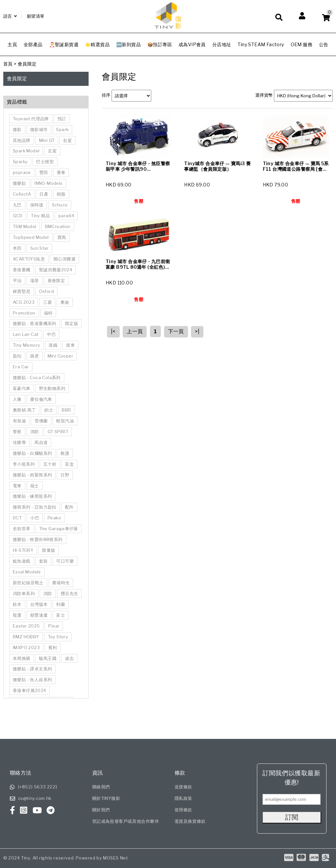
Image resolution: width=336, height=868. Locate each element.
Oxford (46, 291)
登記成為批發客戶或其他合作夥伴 (126, 821)
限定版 (72, 323)
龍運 (17, 615)
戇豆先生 (70, 593)
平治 (17, 280)
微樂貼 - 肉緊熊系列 (32, 475)
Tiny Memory (26, 345)
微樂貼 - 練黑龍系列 (32, 496)
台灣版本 (39, 604)
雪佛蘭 (41, 421)
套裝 (43, 561)
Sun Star (39, 248)
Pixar (54, 626)
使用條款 (183, 810)
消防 (35, 432)
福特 (48, 313)
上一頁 (135, 331)
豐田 (44, 172)
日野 (65, 475)
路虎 (35, 356)
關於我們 (101, 810)
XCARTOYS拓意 (29, 259)
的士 (49, 410)
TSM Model (25, 226)
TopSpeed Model (31, 237)
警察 (17, 432)
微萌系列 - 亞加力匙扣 (35, 507)
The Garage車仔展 (59, 529)
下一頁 (176, 331)
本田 (17, 248)
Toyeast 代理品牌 (31, 119)
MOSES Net (115, 858)
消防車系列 (24, 593)
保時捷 (37, 205)
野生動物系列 (52, 388)
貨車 (70, 345)
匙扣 (17, 356)
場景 (35, 280)
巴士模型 (45, 162)
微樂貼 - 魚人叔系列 (32, 680)
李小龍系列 (24, 464)
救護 (65, 453)
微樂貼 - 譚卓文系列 (32, 669)
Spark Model (26, 151)
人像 (17, 399)
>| (197, 331)
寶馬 (62, 237)
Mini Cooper (60, 356)
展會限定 (56, 280)
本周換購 (22, 658)
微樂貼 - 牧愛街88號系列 (38, 539)
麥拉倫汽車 (41, 399)
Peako (54, 518)
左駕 (52, 151)
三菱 (47, 302)
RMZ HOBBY (26, 637)
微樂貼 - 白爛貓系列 (32, 453)
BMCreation (58, 226)
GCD (18, 216)
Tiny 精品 (40, 216)
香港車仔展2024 (30, 690)
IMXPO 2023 (26, 647)
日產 (44, 194)
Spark (62, 129)
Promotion (24, 313)
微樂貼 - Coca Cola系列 (37, 377)
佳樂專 (19, 442)
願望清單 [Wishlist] (36, 16)
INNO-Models (48, 183)
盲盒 (69, 464)
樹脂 (61, 194)
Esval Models (27, 572)
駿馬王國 (48, 658)
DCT (17, 518)
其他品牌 (22, 140)
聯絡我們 (101, 787)
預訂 (62, 119)
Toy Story (58, 637)
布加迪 (19, 421)
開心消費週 (64, 259)
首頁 (8, 64)
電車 (17, 486)
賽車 (61, 172)
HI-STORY (23, 550)
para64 (66, 216)
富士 (61, 615)
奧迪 (65, 302)
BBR (66, 410)
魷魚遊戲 (22, 561)
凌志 (69, 658)
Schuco (60, 205)
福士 (35, 486)
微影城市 (39, 129)
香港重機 (22, 270)
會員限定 (27, 64)
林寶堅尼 (22, 291)
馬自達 (41, 442)
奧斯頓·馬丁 (24, 410)
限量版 (49, 550)
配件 (69, 507)
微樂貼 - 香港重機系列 (35, 323)
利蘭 (61, 604)
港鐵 (53, 345)
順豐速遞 (39, 615)
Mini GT (47, 140)
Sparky (20, 162)
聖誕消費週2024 (56, 270)
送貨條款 (183, 787)
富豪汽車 (22, 388)
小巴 (35, 518)
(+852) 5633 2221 (38, 787)
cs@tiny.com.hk (35, 798)
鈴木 (17, 604)
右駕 (67, 140)
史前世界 (22, 529)
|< (113, 331)
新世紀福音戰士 (28, 583)
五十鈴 (50, 464)
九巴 (17, 205)
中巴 (51, 334)
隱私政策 (183, 798)
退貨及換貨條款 (190, 821)
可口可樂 (65, 561)
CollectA (22, 194)
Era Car (21, 367)
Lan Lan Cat (26, 334)
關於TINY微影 (106, 798)
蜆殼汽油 (65, 421)
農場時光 (61, 583)
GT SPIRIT (58, 432)
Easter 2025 (26, 626)
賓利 (53, 647)
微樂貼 (19, 183)
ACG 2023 (24, 302)
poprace (22, 172)
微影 (17, 129)
